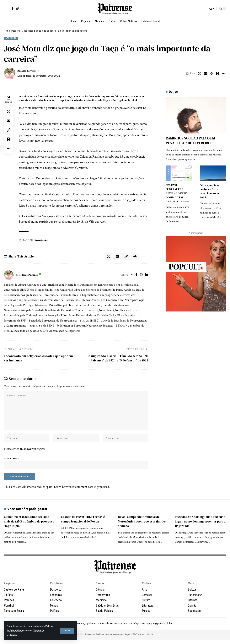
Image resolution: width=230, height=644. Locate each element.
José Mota (41, 241)
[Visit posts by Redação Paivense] (10, 74)
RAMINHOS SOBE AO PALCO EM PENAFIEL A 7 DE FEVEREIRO (190, 138)
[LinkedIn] (146, 276)
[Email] (206, 74)
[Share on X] (200, 74)
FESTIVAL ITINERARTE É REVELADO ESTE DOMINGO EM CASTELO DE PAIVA (178, 190)
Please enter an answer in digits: (24, 452)
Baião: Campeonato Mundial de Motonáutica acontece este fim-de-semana (143, 526)
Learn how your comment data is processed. (82, 492)
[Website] (131, 276)
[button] (67, 630)
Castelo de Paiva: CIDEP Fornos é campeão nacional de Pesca (84, 524)
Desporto (16, 31)
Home (7, 31)
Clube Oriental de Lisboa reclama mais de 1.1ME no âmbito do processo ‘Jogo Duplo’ (28, 526)
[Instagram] (17, 8)
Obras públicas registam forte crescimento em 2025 (210, 188)
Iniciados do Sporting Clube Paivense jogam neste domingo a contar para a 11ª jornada (198, 526)
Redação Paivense (28, 71)
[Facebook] (13, 8)
